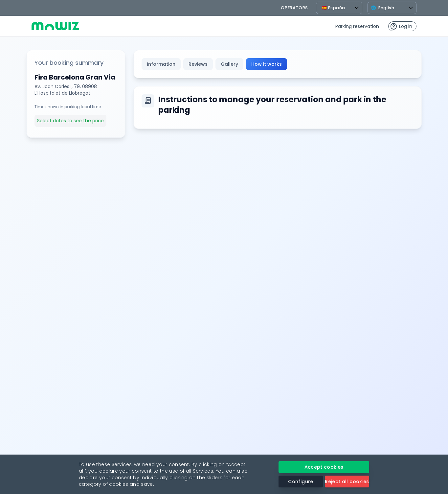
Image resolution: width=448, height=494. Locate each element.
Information (161, 64)
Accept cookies (324, 467)
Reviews (198, 64)
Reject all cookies (347, 482)
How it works (267, 64)
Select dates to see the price (70, 121)
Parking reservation (357, 26)
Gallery (229, 64)
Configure (301, 482)
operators (294, 8)
